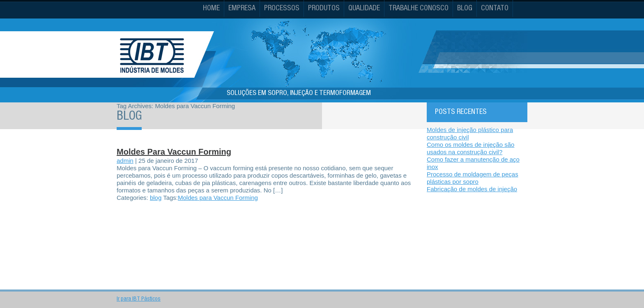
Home (211, 9)
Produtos (324, 9)
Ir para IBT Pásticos (139, 299)
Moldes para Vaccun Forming (174, 152)
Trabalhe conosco (419, 9)
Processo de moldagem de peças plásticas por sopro (473, 178)
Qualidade (364, 9)
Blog (465, 9)
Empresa (242, 9)
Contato (495, 9)
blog (156, 198)
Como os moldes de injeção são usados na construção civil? (470, 148)
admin (125, 161)
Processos (282, 9)
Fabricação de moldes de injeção (472, 189)
